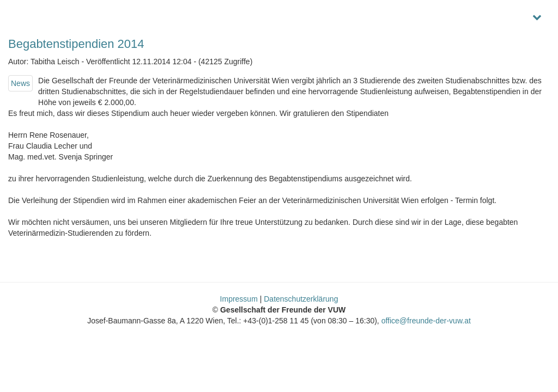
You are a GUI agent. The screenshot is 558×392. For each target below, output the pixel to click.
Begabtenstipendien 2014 (76, 44)
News (20, 83)
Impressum (239, 299)
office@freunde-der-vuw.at (426, 321)
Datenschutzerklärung (301, 299)
